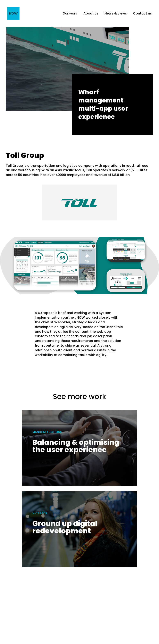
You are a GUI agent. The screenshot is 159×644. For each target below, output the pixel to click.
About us (91, 13)
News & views (116, 13)
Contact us (142, 13)
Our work (70, 13)
